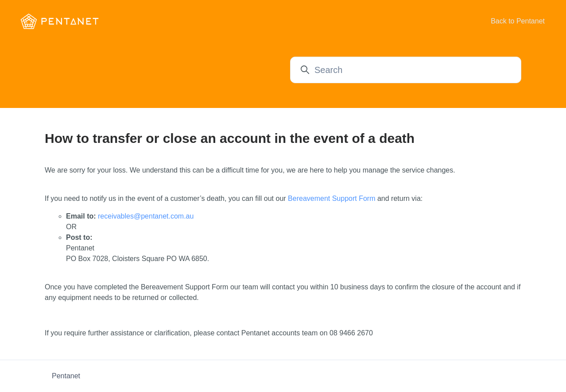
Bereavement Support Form (331, 198)
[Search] (406, 70)
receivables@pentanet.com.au (146, 216)
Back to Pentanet (518, 21)
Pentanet (66, 376)
